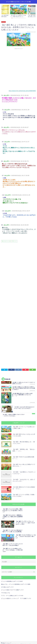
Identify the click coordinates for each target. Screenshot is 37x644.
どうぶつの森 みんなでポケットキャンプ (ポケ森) (19, 2)
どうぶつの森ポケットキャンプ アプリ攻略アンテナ (16, 598)
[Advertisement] (18, 69)
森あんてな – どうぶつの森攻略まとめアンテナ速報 (16, 584)
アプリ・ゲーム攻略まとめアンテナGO (12, 596)
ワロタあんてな (6, 593)
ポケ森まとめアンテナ (7, 587)
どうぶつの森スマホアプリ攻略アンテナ (12, 590)
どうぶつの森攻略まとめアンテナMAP (12, 581)
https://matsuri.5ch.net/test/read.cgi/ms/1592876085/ (22, 91)
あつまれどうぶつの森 (7, 241)
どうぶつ (4, 22)
